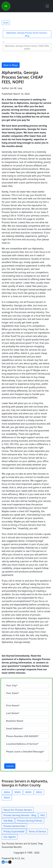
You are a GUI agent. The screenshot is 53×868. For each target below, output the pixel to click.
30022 (39, 792)
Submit (10, 766)
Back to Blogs (11, 65)
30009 (28, 792)
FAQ (43, 815)
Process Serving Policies (30, 821)
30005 (18, 792)
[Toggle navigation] (47, 6)
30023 (7, 798)
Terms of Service (37, 831)
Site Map (8, 821)
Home (6, 23)
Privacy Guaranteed (14, 831)
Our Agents (10, 837)
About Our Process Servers (18, 810)
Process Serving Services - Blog (20, 815)
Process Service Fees (14, 826)
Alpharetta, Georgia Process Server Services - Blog (27, 34)
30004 (7, 792)
